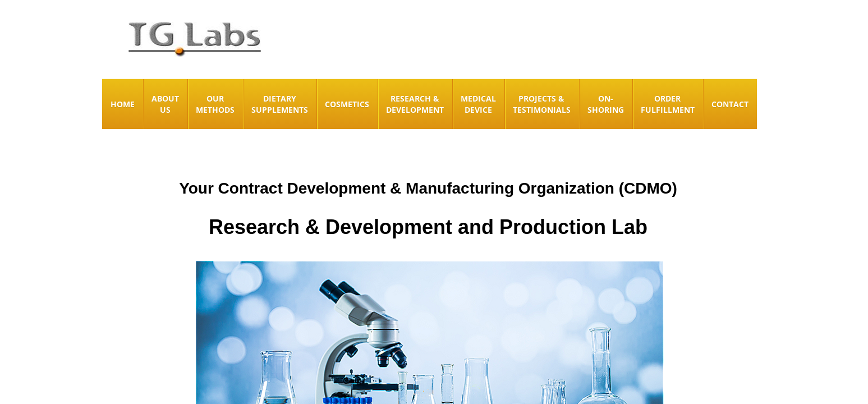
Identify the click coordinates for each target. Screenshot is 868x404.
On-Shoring (606, 104)
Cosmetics (347, 104)
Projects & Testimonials (542, 104)
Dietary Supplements (280, 104)
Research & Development (415, 104)
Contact (730, 104)
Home (123, 104)
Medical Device (478, 104)
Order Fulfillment (668, 104)
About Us (165, 104)
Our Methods (215, 104)
